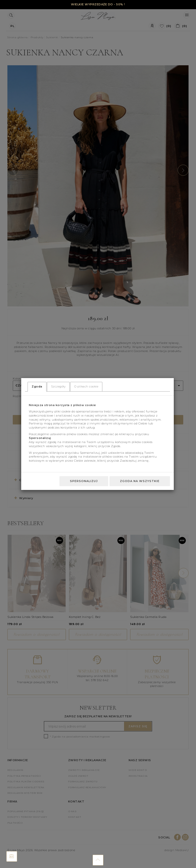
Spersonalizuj (84, 481)
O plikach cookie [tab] (86, 386)
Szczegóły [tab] (58, 386)
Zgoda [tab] (37, 386)
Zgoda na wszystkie (140, 481)
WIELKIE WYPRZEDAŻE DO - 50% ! (98, 4)
